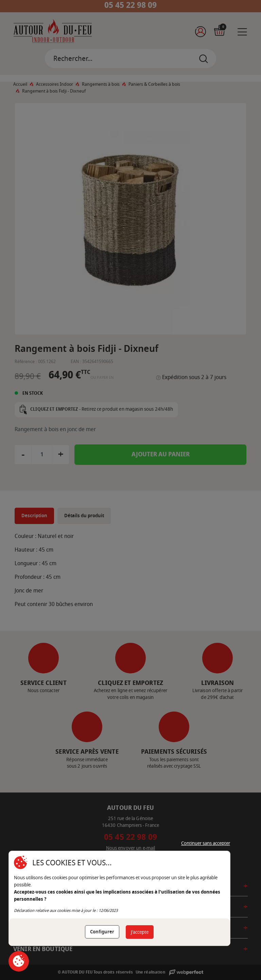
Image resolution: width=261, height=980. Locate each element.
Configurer (102, 932)
